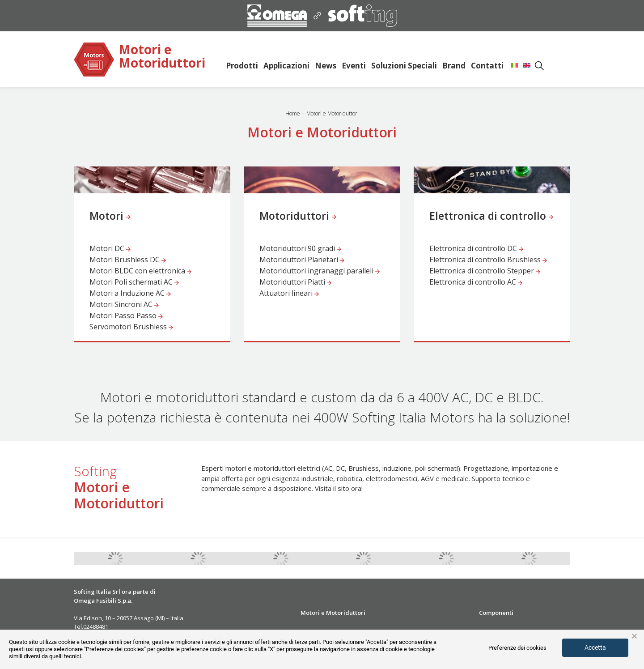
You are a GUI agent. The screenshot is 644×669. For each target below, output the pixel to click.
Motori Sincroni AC (124, 304)
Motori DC (110, 248)
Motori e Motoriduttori (162, 57)
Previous (67, 558)
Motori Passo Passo (126, 315)
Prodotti (242, 66)
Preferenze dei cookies (517, 648)
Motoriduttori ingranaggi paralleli (320, 271)
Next (577, 558)
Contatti (487, 66)
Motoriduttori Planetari (302, 260)
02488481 (96, 626)
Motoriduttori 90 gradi (300, 248)
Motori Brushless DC (128, 260)
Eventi (354, 66)
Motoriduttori (298, 216)
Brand (454, 66)
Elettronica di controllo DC (476, 248)
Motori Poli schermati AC (134, 282)
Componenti (496, 613)
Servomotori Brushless (131, 327)
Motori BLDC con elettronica (140, 271)
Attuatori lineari (289, 293)
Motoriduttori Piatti (295, 282)
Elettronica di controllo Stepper (485, 271)
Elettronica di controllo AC (476, 282)
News (326, 66)
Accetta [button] (595, 648)
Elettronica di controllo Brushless (488, 260)
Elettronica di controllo (491, 216)
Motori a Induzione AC (130, 293)
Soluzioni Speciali (404, 66)
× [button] (634, 636)
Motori (110, 216)
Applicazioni (286, 66)
